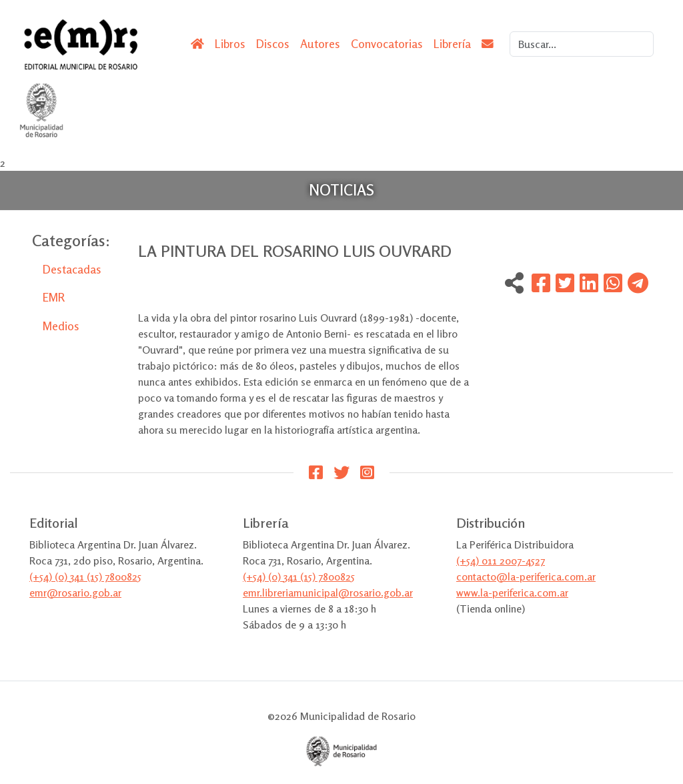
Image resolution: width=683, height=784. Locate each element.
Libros (230, 44)
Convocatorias (387, 44)
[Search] (582, 44)
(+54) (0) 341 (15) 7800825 (85, 576)
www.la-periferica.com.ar (512, 593)
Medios (61, 326)
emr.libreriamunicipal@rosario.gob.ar (328, 593)
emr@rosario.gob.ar (75, 593)
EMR (54, 297)
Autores (320, 44)
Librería (452, 44)
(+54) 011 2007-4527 (501, 560)
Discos (273, 44)
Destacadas (72, 269)
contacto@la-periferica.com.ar (526, 576)
